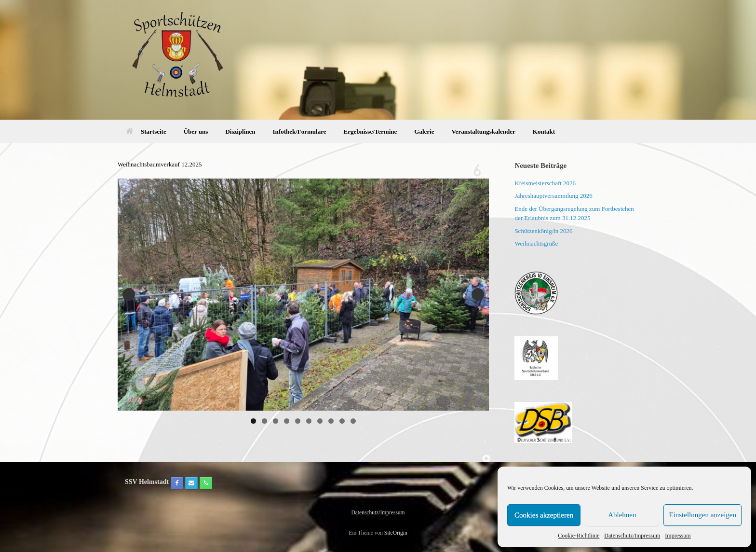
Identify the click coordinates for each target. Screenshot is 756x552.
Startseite (146, 131)
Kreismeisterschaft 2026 (545, 183)
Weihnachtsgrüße (536, 243)
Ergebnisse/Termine (371, 131)
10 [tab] (353, 421)
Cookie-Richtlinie (579, 536)
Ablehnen (622, 515)
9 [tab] (342, 421)
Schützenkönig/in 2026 (543, 231)
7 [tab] (320, 421)
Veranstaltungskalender (483, 131)
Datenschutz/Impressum (632, 536)
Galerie (424, 131)
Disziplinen (240, 131)
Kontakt (544, 131)
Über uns (196, 131)
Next (478, 294)
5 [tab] (298, 421)
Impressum (678, 536)
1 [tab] (253, 421)
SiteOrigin (396, 533)
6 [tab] (309, 421)
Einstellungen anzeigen (702, 515)
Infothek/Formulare (300, 131)
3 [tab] (276, 421)
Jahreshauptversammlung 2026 (553, 196)
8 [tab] (331, 421)
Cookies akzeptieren (544, 515)
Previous (129, 294)
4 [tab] (287, 421)
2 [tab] (264, 421)
